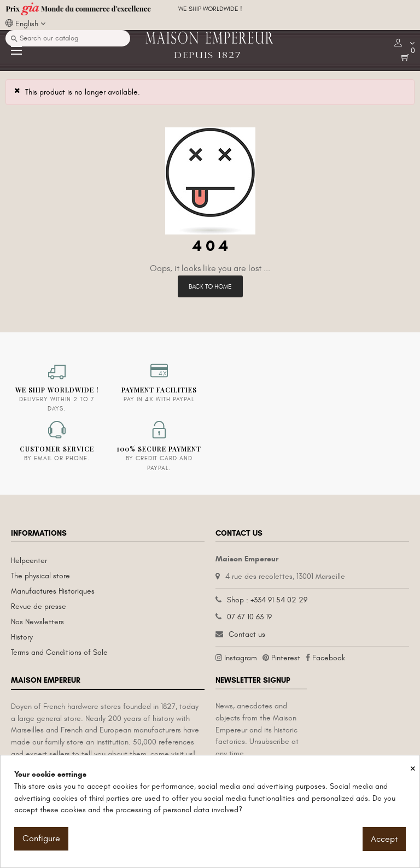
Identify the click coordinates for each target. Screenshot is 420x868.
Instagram (241, 658)
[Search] (68, 38)
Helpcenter (29, 561)
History (22, 637)
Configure (41, 838)
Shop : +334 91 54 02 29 (267, 600)
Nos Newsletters (37, 622)
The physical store (40, 576)
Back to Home (210, 286)
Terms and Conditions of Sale (59, 652)
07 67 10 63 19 (249, 617)
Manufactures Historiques (53, 591)
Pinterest (286, 658)
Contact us (247, 634)
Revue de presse (39, 606)
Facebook (329, 658)
